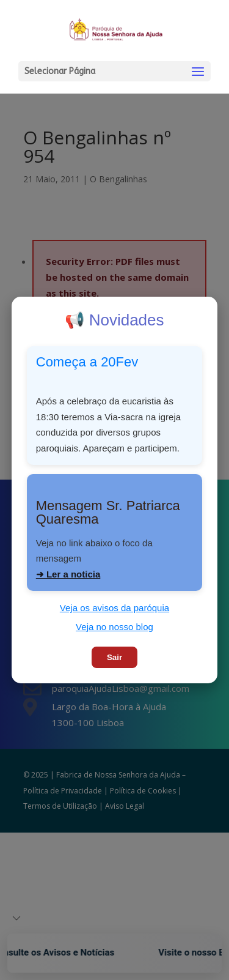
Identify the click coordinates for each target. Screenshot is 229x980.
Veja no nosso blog (114, 627)
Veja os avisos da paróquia (114, 608)
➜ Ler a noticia (68, 574)
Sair (114, 657)
